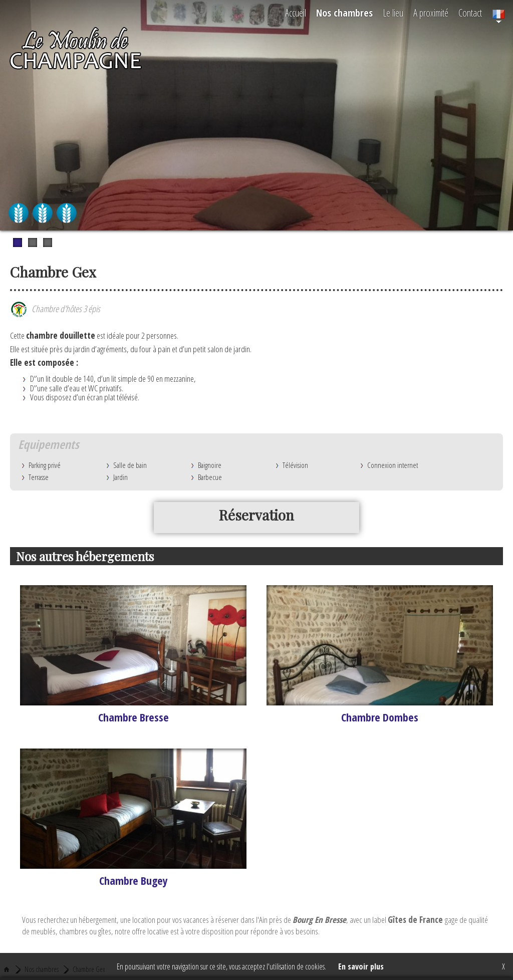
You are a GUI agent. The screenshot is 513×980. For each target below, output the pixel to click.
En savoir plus (361, 966)
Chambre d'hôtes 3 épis (55, 309)
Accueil (296, 13)
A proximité (431, 13)
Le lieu (393, 13)
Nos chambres (344, 13)
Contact (470, 13)
